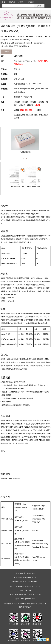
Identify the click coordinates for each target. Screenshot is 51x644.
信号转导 (6, 52)
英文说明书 (18, 97)
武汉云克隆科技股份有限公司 (26, 577)
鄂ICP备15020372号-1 (29, 582)
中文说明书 (28, 97)
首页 (4, 2)
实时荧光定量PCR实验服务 (10, 479)
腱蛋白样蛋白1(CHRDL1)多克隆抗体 (22, 531)
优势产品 (12, 2)
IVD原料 (31, 2)
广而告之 (22, 2)
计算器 (38, 110)
